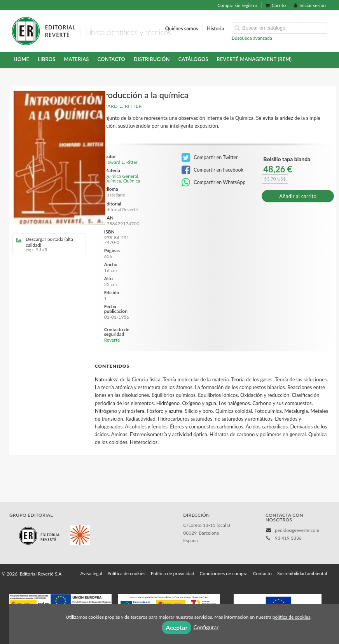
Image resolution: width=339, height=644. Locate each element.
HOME (21, 59)
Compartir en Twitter (210, 158)
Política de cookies (126, 573)
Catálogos (193, 59)
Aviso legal (91, 573)
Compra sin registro (237, 5)
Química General (121, 176)
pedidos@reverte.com (297, 530)
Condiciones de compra (224, 573)
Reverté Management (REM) (254, 59)
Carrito (276, 5)
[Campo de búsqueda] (280, 28)
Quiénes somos (182, 29)
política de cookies (291, 617)
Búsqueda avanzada (252, 38)
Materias (77, 59)
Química (113, 181)
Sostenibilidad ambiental (302, 573)
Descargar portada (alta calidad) (46, 244)
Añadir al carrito (298, 196)
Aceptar (176, 627)
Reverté (112, 340)
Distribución (152, 59)
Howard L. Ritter (118, 106)
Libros (46, 59)
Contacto (111, 59)
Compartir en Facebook (212, 170)
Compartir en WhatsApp (214, 182)
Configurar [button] (206, 627)
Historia (215, 29)
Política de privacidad (173, 573)
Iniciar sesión (310, 5)
